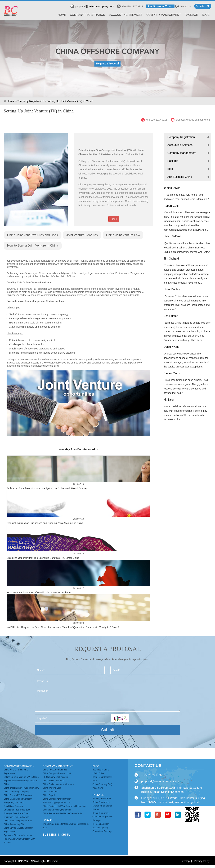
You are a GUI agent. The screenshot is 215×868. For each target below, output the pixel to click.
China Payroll (49, 795)
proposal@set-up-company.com (92, 6)
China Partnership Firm (14, 824)
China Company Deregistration (57, 799)
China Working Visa (52, 788)
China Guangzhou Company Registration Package (103, 817)
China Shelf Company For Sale (18, 821)
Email (114, 219)
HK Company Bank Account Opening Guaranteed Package (102, 828)
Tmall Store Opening (13, 806)
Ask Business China (160, 6)
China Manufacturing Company (18, 799)
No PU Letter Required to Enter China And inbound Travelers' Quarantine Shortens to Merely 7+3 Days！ (63, 627)
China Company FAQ (102, 784)
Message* (107, 700)
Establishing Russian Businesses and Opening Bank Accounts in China (45, 523)
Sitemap (185, 861)
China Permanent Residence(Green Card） (63, 813)
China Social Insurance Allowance (58, 784)
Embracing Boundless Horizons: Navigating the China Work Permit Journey (47, 488)
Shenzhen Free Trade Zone (16, 817)
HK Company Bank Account (56, 777)
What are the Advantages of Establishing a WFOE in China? (39, 593)
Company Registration (88, 15)
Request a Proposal (107, 63)
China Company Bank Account (57, 773)
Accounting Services (126, 15)
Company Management (164, 15)
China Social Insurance (53, 781)
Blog (206, 15)
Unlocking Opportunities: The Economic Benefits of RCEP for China (43, 558)
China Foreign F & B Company (18, 795)
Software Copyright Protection (57, 803)
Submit (108, 730)
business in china (56, 835)
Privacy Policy (202, 861)
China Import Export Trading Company (21, 788)
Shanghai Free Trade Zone (16, 813)
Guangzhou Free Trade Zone (17, 810)
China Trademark (51, 792)
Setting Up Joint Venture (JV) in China (70, 101)
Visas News (98, 788)
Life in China (98, 773)
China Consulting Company (16, 792)
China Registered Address (55, 770)
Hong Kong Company (14, 803)
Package (191, 15)
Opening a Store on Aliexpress (18, 835)
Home (62, 15)
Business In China (101, 770)
